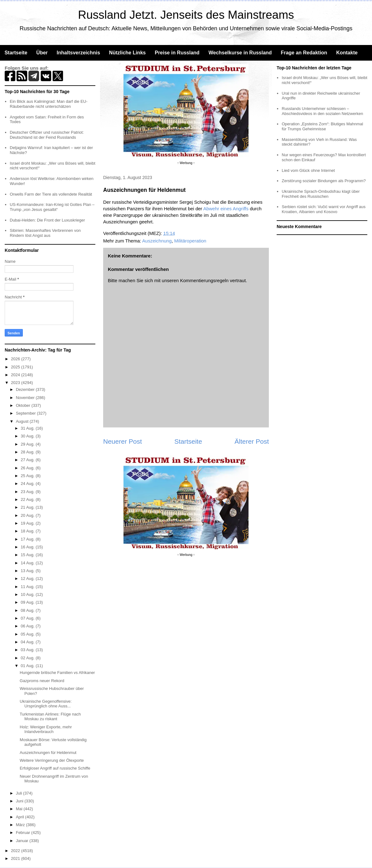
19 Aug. (28, 523)
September (26, 413)
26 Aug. (28, 468)
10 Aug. (28, 594)
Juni (20, 801)
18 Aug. (28, 531)
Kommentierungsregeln (204, 280)
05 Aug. (28, 634)
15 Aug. (28, 555)
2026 (16, 359)
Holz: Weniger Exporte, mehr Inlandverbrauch (46, 729)
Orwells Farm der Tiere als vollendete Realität (51, 194)
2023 (16, 383)
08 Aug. (28, 610)
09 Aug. (28, 602)
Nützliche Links (127, 53)
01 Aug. (28, 666)
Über (42, 53)
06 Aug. (28, 626)
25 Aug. (28, 476)
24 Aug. (28, 484)
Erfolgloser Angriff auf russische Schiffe (55, 768)
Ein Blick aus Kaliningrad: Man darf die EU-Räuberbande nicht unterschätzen (49, 104)
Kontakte (347, 53)
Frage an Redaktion (304, 53)
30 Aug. (28, 436)
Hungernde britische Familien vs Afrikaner (57, 673)
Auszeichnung (157, 241)
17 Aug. (28, 539)
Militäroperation (190, 241)
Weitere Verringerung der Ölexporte (52, 760)
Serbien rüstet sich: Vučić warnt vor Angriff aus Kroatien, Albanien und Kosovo (324, 209)
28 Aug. (28, 452)
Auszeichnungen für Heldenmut (48, 753)
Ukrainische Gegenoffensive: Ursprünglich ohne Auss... (46, 704)
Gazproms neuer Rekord (42, 681)
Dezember (26, 389)
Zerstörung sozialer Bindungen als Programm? (324, 181)
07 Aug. (28, 618)
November (26, 398)
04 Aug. (28, 642)
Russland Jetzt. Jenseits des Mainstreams (186, 15)
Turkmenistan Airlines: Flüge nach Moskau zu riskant (50, 717)
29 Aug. (28, 444)
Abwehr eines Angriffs (226, 209)
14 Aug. (28, 563)
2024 (16, 375)
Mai (20, 809)
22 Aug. (28, 499)
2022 (16, 851)
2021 (16, 858)
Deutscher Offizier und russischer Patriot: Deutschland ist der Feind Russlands (47, 135)
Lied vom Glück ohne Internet (308, 170)
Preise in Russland (177, 53)
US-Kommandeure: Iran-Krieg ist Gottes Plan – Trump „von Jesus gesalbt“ (52, 207)
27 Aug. (28, 460)
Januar (23, 841)
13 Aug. (28, 571)
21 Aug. (28, 507)
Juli (20, 793)
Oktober (24, 405)
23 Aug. (28, 492)
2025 (16, 367)
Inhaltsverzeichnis (78, 53)
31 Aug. (28, 428)
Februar (24, 833)
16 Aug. (28, 547)
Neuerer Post (123, 441)
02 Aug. (28, 658)
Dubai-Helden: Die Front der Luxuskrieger (47, 220)
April (21, 817)
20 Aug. (28, 515)
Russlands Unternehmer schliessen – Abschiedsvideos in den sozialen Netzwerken (322, 111)
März (21, 825)
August (23, 421)
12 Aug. (28, 579)
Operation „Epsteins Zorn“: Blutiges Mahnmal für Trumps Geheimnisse (322, 126)
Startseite (16, 53)
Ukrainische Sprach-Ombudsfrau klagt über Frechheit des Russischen (321, 194)
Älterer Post (252, 441)
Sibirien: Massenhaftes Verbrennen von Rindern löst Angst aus (45, 233)
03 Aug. (28, 650)
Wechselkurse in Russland (240, 53)
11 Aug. (28, 587)
